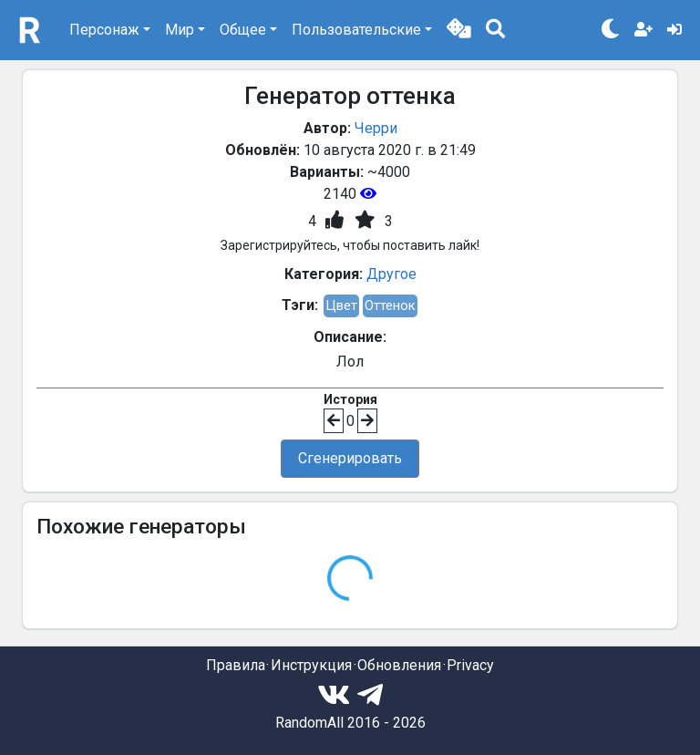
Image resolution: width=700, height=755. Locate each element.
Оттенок (390, 305)
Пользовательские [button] (356, 30)
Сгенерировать (350, 458)
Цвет (341, 305)
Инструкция (311, 665)
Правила (236, 665)
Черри (376, 128)
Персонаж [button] (104, 30)
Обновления (399, 665)
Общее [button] (243, 30)
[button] (459, 30)
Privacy (470, 665)
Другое (391, 274)
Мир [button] (180, 30)
